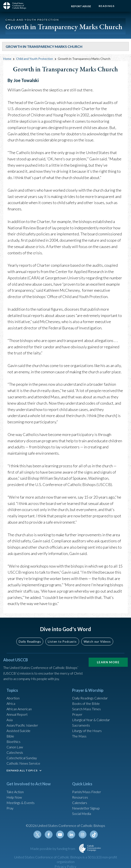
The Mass (79, 736)
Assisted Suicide (18, 731)
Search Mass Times (86, 709)
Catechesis (15, 752)
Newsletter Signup (86, 808)
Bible (10, 736)
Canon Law (15, 747)
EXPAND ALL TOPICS (22, 770)
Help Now (14, 797)
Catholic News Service (23, 763)
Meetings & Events (21, 803)
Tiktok (94, 834)
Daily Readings (30, 641)
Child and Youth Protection (35, 59)
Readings (107, 6)
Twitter (37, 834)
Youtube (60, 834)
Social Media (82, 814)
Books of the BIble (86, 703)
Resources (80, 797)
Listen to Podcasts (62, 641)
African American (19, 709)
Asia (10, 720)
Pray (10, 808)
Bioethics (13, 741)
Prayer (77, 714)
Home (7, 59)
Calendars (80, 803)
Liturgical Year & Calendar (91, 720)
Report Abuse (81, 6)
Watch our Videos (97, 641)
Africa (11, 703)
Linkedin (71, 834)
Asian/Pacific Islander (22, 725)
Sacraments (81, 725)
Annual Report (17, 714)
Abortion (13, 698)
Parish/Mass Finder (87, 792)
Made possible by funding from (53, 849)
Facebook (49, 834)
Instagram (83, 834)
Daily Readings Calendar (90, 698)
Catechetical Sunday (22, 758)
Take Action (15, 792)
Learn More (108, 662)
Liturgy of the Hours (87, 731)
